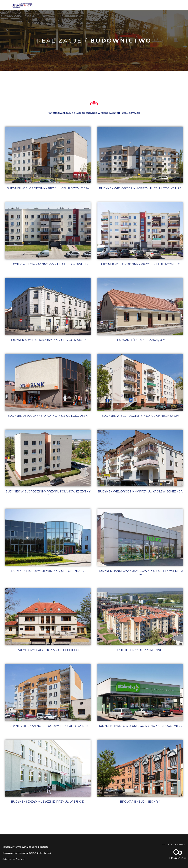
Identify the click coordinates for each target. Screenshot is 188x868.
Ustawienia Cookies (15, 859)
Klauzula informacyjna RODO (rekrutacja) (30, 853)
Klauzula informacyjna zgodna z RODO (28, 847)
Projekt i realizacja (170, 844)
